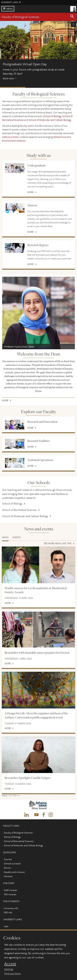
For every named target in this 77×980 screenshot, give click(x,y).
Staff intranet (10, 890)
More (30, 192)
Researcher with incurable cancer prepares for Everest (37, 653)
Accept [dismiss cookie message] (10, 964)
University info (11, 908)
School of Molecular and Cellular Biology (50, 120)
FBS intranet (10, 894)
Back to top (9, 795)
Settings (9, 969)
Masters (32, 205)
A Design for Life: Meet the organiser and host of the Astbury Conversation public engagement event (36, 715)
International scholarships (64, 87)
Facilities (8, 876)
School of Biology (52, 116)
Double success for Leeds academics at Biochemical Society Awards (36, 590)
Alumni (7, 868)
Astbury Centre (10, 137)
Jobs (6, 926)
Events (17, 537)
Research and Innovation (42, 422)
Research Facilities (38, 441)
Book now (38, 52)
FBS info (8, 912)
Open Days (38, 87)
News (5, 537)
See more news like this (58, 544)
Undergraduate (37, 165)
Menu (10, 9)
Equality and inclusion (14, 872)
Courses (8, 859)
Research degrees (38, 245)
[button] (72, 17)
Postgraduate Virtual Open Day (13, 87)
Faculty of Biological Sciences (20, 17)
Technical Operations (40, 460)
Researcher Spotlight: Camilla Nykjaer (28, 778)
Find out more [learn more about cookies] (12, 973)
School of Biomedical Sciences (19, 510)
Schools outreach (12, 863)
